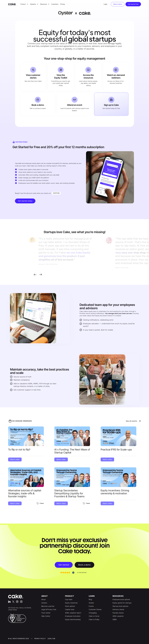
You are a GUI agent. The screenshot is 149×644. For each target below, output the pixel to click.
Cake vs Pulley (94, 619)
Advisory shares (118, 609)
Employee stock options (121, 599)
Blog (90, 599)
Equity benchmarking (73, 619)
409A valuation (118, 616)
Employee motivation (73, 616)
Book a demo (118, 4)
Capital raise (70, 609)
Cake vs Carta (94, 616)
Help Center (46, 616)
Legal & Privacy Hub (49, 609)
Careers (44, 603)
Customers (55, 4)
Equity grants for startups (122, 603)
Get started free (133, 4)
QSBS (115, 619)
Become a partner (48, 606)
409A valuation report (73, 613)
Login (105, 4)
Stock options (70, 606)
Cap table (69, 599)
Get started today (25, 201)
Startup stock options (120, 606)
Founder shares (118, 613)
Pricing (63, 4)
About (44, 599)
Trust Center (46, 613)
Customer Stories (95, 609)
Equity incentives (71, 603)
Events (91, 606)
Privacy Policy (40, 639)
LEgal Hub (51, 639)
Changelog (93, 613)
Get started (64, 565)
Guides (91, 603)
